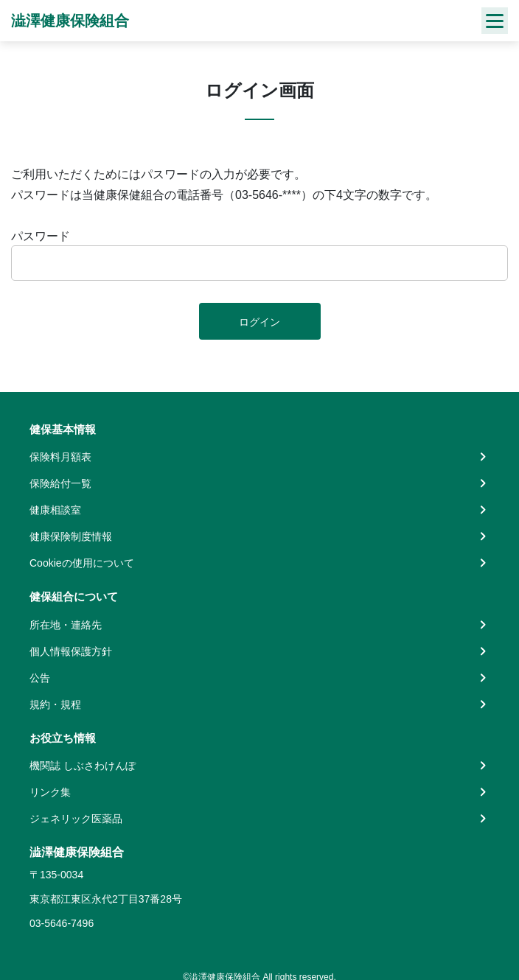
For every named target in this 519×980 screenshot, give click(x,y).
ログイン (259, 322)
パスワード (41, 236)
